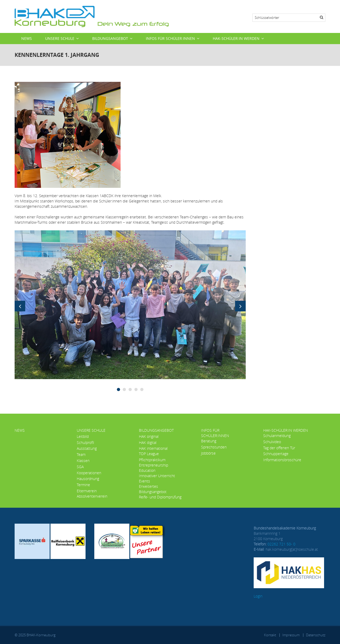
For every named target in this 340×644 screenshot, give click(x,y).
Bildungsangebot (110, 38)
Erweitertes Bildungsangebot (153, 489)
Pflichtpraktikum (152, 460)
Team (81, 454)
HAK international (153, 448)
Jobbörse (208, 453)
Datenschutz (316, 635)
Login (258, 596)
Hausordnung (88, 479)
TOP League (149, 454)
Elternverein (87, 491)
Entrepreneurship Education (154, 468)
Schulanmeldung (277, 436)
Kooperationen (89, 473)
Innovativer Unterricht (157, 476)
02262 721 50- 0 (281, 544)
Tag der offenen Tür (279, 448)
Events (144, 481)
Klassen (83, 461)
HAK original (149, 436)
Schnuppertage (276, 454)
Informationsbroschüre (282, 460)
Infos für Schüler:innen (170, 38)
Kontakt (270, 635)
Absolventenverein (92, 496)
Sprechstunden (214, 447)
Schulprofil (85, 442)
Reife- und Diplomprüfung (160, 497)
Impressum (291, 635)
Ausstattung (87, 448)
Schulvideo (272, 442)
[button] (130, 304)
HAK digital (148, 442)
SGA (80, 467)
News (27, 38)
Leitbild (83, 436)
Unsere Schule (60, 38)
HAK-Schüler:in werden (236, 38)
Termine (83, 485)
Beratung (209, 441)
